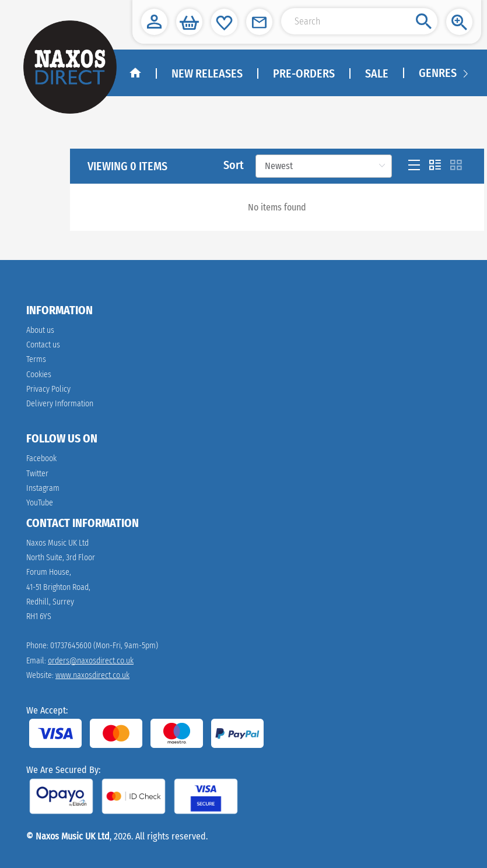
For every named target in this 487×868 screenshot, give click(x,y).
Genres (438, 73)
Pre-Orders (304, 73)
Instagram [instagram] (43, 488)
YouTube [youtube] (40, 503)
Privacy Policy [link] (48, 389)
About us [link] (40, 330)
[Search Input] (359, 21)
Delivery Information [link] (60, 404)
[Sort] (324, 166)
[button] (154, 22)
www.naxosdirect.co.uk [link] (92, 675)
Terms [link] (36, 359)
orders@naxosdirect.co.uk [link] (91, 661)
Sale (377, 73)
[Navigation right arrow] (465, 73)
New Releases (207, 73)
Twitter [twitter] (37, 474)
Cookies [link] (39, 375)
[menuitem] (437, 73)
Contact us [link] (43, 345)
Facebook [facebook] (41, 458)
